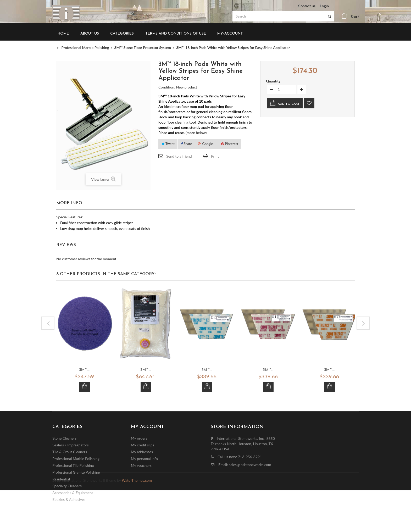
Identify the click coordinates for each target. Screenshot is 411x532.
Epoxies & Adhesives (69, 499)
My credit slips (143, 445)
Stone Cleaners (64, 438)
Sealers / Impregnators (71, 445)
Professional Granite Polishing (76, 472)
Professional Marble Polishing (76, 459)
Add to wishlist (309, 103)
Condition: (167, 87)
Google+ (207, 144)
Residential (61, 479)
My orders (139, 438)
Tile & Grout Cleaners (70, 452)
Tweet (168, 144)
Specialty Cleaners (67, 486)
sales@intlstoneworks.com (250, 465)
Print (215, 156)
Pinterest (230, 144)
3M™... (84, 370)
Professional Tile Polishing (73, 465)
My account (148, 427)
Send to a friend (179, 156)
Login (324, 6)
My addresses (142, 452)
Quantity (273, 81)
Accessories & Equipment (73, 493)
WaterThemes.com (137, 522)
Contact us (307, 6)
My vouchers (141, 465)
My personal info (144, 459)
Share (186, 144)
